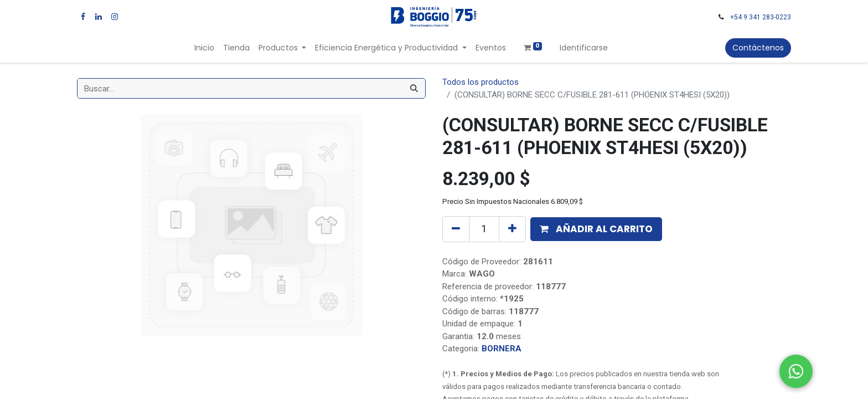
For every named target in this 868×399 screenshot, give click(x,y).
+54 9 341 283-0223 (761, 17)
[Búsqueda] (414, 88)
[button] (596, 229)
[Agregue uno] (512, 229)
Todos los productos (480, 82)
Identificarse (584, 48)
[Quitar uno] (456, 229)
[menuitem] (204, 48)
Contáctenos (758, 48)
